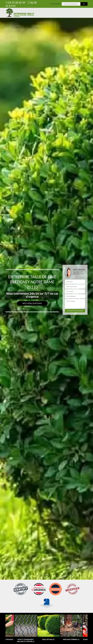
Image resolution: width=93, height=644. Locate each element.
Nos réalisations (32, 303)
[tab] (46, 322)
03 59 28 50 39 (15, 3)
